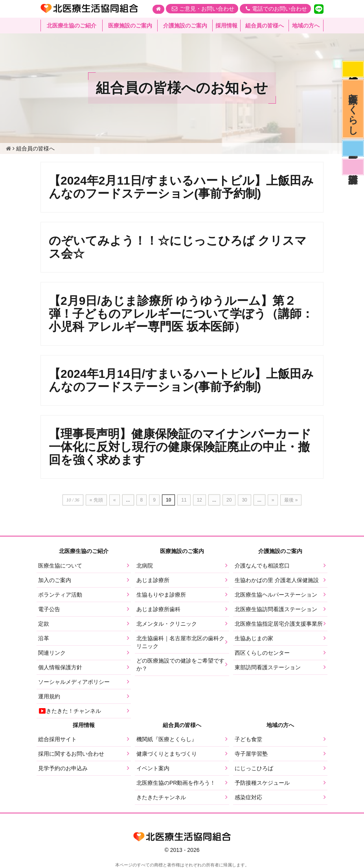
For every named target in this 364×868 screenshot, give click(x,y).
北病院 (145, 566)
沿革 (44, 638)
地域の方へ (306, 26)
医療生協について (60, 566)
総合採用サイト (57, 739)
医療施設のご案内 (130, 26)
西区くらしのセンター (262, 653)
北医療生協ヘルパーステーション (276, 595)
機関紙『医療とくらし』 (167, 739)
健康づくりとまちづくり (167, 754)
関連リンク (52, 653)
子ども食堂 (248, 739)
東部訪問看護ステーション (268, 667)
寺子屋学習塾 (251, 754)
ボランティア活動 (60, 595)
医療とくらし (353, 109)
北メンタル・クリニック (167, 624)
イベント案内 (153, 768)
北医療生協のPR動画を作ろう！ (176, 783)
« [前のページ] (115, 500)
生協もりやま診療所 (161, 595)
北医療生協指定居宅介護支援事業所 (279, 624)
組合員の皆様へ (265, 26)
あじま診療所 (153, 580)
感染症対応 (353, 69)
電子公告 (49, 609)
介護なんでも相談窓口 (262, 566)
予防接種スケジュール (262, 783)
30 (244, 500)
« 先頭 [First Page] (96, 500)
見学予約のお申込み (63, 768)
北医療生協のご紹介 (72, 26)
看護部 (353, 167)
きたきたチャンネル (161, 797)
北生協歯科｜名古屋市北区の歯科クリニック (180, 642)
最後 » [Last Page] (291, 500)
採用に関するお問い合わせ (71, 754)
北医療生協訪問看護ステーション (276, 609)
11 (184, 500)
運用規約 (49, 696)
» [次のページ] (273, 500)
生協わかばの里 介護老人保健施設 (277, 580)
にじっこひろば (254, 768)
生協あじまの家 (254, 638)
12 (199, 500)
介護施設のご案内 (185, 26)
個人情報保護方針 (60, 667)
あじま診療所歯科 (158, 609)
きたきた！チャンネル (70, 711)
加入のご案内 (55, 580)
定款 (44, 624)
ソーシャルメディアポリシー (74, 682)
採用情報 (226, 26)
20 (229, 500)
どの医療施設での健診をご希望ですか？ (180, 665)
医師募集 (353, 148)
